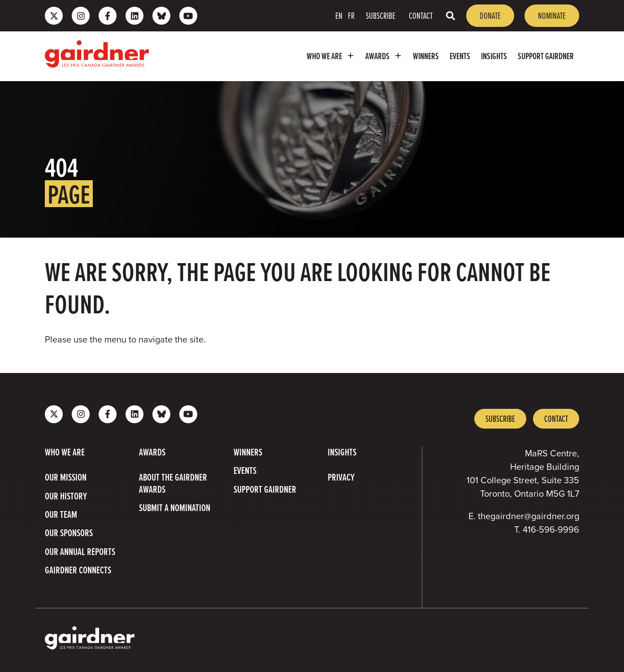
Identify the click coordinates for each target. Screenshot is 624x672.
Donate (490, 15)
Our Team (61, 515)
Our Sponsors (69, 533)
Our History (66, 496)
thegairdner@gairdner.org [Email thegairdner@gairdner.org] (529, 516)
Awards (385, 56)
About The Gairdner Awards (173, 483)
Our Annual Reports (80, 552)
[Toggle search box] (451, 15)
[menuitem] (331, 56)
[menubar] (368, 56)
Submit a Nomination (175, 508)
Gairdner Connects (78, 570)
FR (351, 15)
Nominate (552, 15)
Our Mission (66, 477)
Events (460, 56)
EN (339, 15)
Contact (421, 15)
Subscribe (381, 15)
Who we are (332, 56)
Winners (426, 56)
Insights (494, 56)
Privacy (341, 477)
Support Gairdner (546, 56)
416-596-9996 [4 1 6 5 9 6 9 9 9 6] (551, 529)
